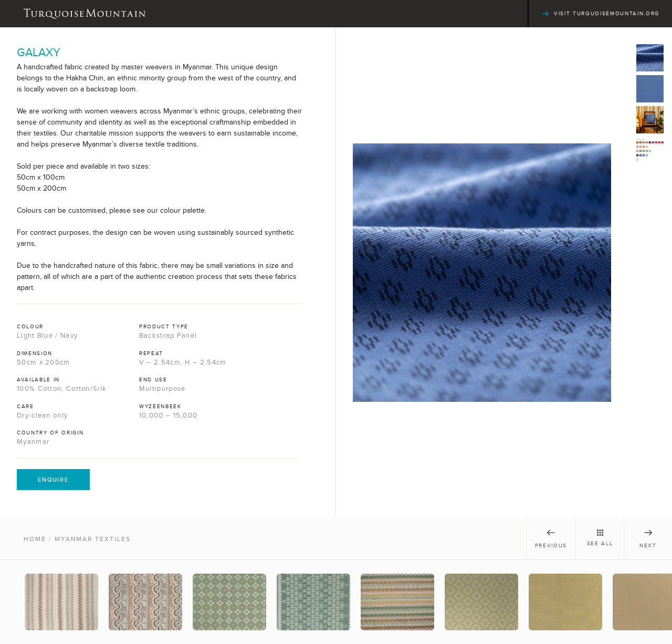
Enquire (53, 480)
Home (35, 539)
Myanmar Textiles (93, 539)
